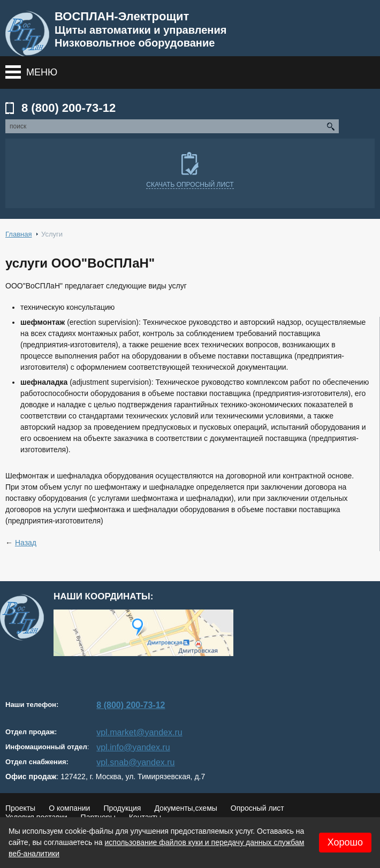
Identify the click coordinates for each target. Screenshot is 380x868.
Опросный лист (257, 808)
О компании (69, 808)
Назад (26, 543)
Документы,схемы (185, 808)
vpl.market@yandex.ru (139, 732)
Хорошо (345, 842)
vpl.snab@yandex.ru (135, 762)
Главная (18, 234)
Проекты (20, 808)
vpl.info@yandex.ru (133, 747)
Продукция (122, 808)
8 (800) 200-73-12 (69, 108)
